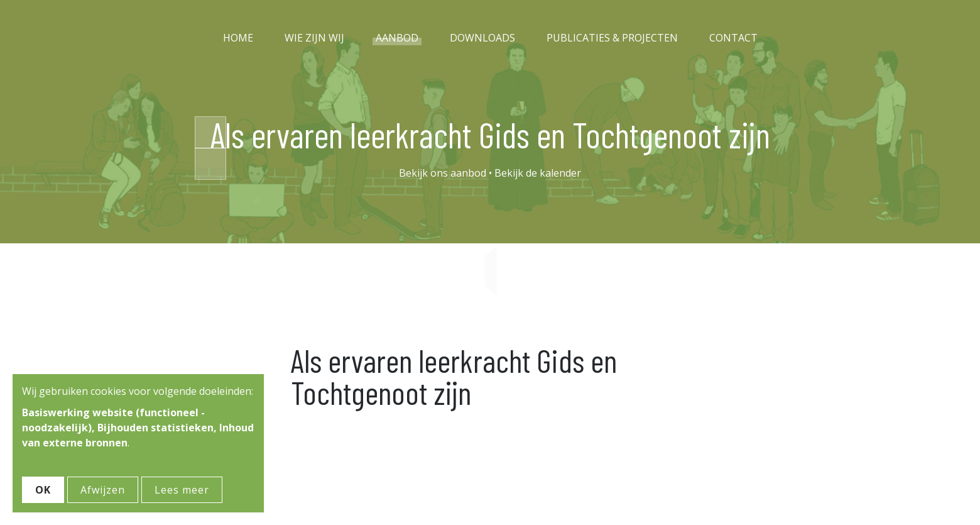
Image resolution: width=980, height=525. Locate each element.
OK (43, 490)
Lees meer (182, 490)
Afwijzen (103, 490)
